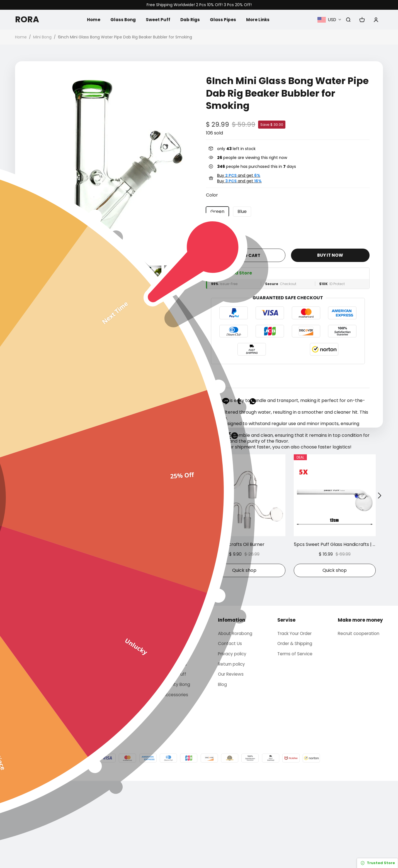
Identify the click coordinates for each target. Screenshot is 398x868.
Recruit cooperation (360, 718)
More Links (260, 19)
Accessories (174, 782)
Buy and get (239, 175)
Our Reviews (230, 760)
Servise (286, 704)
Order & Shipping (295, 728)
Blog (222, 771)
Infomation (230, 704)
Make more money (360, 704)
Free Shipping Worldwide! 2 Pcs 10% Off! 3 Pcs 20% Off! (199, 5)
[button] (32, 276)
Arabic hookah (177, 728)
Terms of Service (295, 739)
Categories (175, 704)
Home (91, 19)
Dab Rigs (190, 19)
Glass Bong (121, 19)
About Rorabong (235, 718)
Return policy (231, 750)
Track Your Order (295, 718)
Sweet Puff (157, 19)
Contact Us (229, 728)
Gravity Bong (175, 771)
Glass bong (173, 718)
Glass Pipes (224, 19)
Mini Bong (42, 37)
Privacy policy (232, 739)
